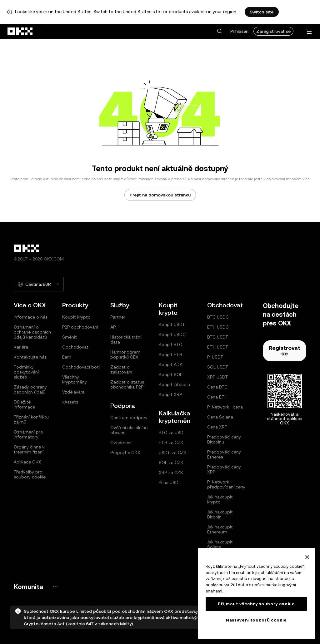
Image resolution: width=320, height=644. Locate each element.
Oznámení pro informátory (28, 434)
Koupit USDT (172, 324)
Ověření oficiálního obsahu (129, 430)
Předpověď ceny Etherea (224, 454)
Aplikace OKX (27, 462)
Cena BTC (217, 387)
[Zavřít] (307, 557)
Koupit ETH (170, 354)
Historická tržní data (126, 339)
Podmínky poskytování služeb (26, 372)
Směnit (70, 337)
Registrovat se (285, 351)
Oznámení (121, 443)
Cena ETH (217, 397)
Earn (67, 357)
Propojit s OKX (125, 453)
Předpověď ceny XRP (224, 469)
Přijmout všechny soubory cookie (256, 604)
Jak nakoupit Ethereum (220, 529)
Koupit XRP (170, 394)
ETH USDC (218, 327)
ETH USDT (218, 347)
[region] (256, 593)
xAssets (70, 402)
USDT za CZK (173, 453)
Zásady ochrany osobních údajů (30, 389)
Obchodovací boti (81, 367)
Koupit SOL (170, 374)
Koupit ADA (171, 364)
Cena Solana (220, 417)
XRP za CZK (171, 473)
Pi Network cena (225, 407)
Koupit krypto (76, 317)
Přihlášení (240, 31)
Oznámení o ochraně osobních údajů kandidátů (32, 332)
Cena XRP (217, 427)
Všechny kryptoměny (75, 379)
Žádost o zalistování (121, 369)
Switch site (262, 12)
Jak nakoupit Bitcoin (220, 514)
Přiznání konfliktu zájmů (31, 419)
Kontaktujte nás (30, 357)
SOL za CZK (171, 463)
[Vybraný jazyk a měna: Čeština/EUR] (39, 284)
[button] (219, 31)
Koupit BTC (170, 344)
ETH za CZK (171, 443)
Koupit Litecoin (174, 384)
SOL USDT (218, 367)
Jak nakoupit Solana (220, 544)
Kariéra (21, 347)
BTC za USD (171, 433)
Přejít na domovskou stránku (160, 195)
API (113, 327)
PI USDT (215, 357)
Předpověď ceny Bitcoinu (224, 439)
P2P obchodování (80, 327)
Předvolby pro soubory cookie (30, 474)
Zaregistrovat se (273, 31)
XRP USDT (218, 377)
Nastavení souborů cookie (256, 620)
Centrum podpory (129, 418)
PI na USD (169, 483)
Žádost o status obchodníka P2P (127, 384)
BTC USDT (218, 337)
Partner (118, 317)
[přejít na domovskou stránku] (20, 31)
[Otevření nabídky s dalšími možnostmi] (309, 32)
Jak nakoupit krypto (220, 499)
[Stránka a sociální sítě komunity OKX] (55, 587)
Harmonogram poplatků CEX (125, 354)
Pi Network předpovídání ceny (226, 484)
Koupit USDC (172, 334)
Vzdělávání (73, 392)
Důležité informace (24, 404)
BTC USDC (218, 317)
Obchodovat (75, 347)
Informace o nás (31, 317)
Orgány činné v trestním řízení (29, 449)
